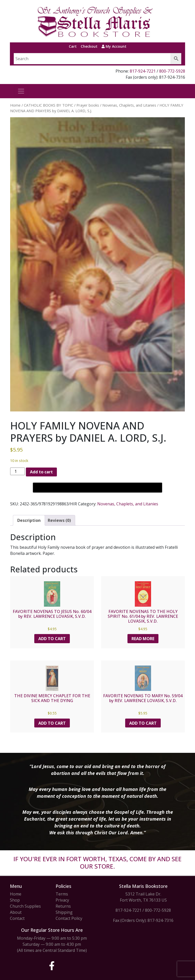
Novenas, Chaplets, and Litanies (129, 105)
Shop (15, 900)
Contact (17, 918)
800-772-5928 (172, 71)
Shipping (64, 912)
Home (15, 105)
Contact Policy (69, 918)
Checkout (89, 46)
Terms (62, 894)
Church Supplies (25, 906)
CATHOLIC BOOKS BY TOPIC (48, 105)
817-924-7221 (143, 71)
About (16, 912)
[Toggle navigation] (21, 91)
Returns (63, 906)
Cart (73, 46)
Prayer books (88, 105)
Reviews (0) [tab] (59, 520)
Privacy (62, 900)
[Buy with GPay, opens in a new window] (97, 488)
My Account (114, 46)
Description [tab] (29, 520)
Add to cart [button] (52, 639)
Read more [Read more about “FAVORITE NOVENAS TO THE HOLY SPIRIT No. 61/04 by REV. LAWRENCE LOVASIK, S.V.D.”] (143, 639)
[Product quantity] (18, 471)
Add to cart (41, 472)
